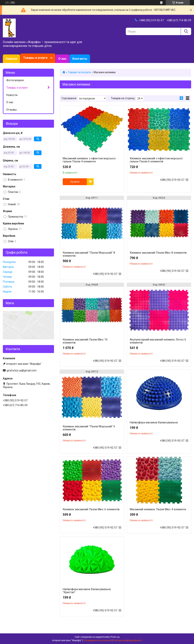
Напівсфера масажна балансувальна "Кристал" (87, 591)
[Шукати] (186, 31)
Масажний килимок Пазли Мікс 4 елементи (158, 509)
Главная (11, 59)
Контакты (80, 59)
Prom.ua (115, 637)
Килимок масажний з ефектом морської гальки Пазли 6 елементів (156, 160)
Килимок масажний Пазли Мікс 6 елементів (91, 509)
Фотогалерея (15, 80)
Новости (12, 95)
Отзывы (11, 110)
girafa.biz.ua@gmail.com (22, 370)
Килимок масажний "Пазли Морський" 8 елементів (89, 254)
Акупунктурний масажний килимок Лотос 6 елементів (158, 341)
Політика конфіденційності (127, 640)
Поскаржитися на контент (97, 640)
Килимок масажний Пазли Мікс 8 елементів (158, 253)
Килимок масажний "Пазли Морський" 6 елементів (89, 428)
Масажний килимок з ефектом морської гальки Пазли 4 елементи (89, 160)
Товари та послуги (79, 72)
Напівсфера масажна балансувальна (154, 422)
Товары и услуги (35, 58)
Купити (75, 182)
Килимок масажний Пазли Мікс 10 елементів (85, 341)
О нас (62, 59)
